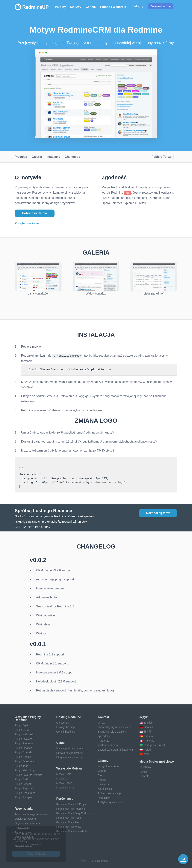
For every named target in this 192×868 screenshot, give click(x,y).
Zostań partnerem (108, 745)
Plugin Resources (25, 793)
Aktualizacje (105, 789)
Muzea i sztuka (24, 845)
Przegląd (21, 157)
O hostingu (63, 722)
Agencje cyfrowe (24, 832)
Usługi (61, 743)
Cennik (91, 7)
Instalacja (53, 157)
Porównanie (65, 798)
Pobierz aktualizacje (110, 793)
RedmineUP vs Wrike (69, 827)
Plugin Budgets (24, 797)
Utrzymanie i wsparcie (69, 757)
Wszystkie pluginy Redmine (28, 718)
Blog (101, 775)
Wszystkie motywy (69, 768)
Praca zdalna (22, 827)
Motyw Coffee (64, 783)
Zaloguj (138, 6)
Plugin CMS (22, 779)
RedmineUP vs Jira (68, 822)
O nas (101, 722)
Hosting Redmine (69, 717)
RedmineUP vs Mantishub (72, 831)
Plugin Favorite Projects (29, 775)
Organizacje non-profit (28, 823)
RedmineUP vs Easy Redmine (74, 813)
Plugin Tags (22, 766)
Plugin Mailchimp (25, 770)
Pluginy (60, 7)
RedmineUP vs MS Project (72, 804)
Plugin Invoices (24, 739)
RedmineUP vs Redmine (71, 809)
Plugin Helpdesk (24, 734)
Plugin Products (24, 743)
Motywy (76, 7)
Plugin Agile (22, 725)
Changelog (73, 157)
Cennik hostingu (66, 731)
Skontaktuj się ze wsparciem (115, 727)
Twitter (143, 771)
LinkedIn (145, 776)
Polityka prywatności (110, 802)
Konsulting (21, 841)
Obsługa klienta (24, 836)
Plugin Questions (25, 761)
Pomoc (102, 780)
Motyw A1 (62, 778)
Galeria (37, 157)
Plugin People (23, 757)
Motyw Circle (64, 774)
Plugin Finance (24, 748)
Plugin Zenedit (23, 784)
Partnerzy (104, 740)
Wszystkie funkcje (108, 766)
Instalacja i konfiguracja (70, 748)
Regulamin (104, 798)
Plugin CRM (22, 730)
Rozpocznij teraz (158, 513)
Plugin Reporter (24, 788)
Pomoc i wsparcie (113, 7)
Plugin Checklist (24, 752)
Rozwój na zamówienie (70, 753)
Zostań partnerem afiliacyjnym (115, 749)
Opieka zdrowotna (25, 818)
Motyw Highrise (65, 787)
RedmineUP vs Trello (69, 818)
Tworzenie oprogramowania (31, 814)
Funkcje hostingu (66, 727)
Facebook (145, 767)
